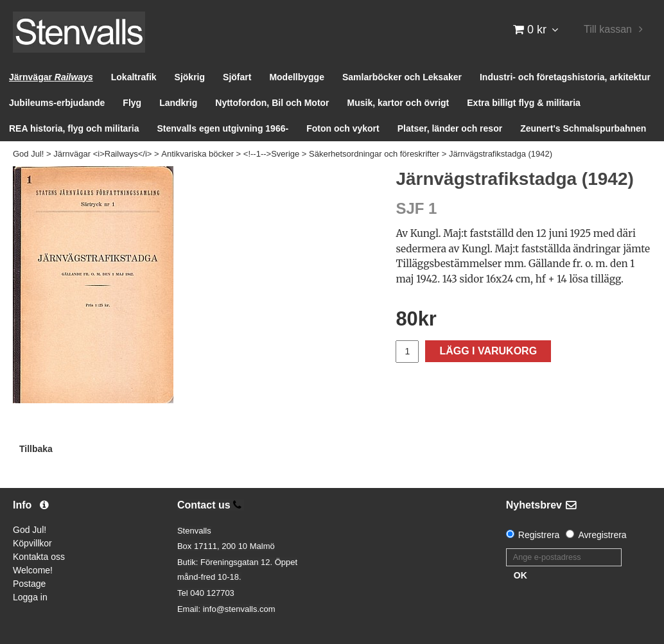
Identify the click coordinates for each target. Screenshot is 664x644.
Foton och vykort (343, 128)
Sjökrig (190, 77)
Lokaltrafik (134, 77)
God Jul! (28, 154)
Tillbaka (36, 449)
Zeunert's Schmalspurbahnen (583, 128)
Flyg (132, 103)
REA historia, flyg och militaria (74, 128)
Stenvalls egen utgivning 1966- (223, 128)
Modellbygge (297, 77)
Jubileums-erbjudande (57, 103)
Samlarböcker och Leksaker (402, 77)
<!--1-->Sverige (271, 154)
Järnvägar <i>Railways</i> (102, 154)
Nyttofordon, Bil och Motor (272, 103)
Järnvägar (51, 77)
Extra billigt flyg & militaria (524, 103)
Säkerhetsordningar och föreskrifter (374, 154)
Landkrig (178, 103)
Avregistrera (602, 535)
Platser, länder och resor (450, 128)
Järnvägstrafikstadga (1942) (501, 154)
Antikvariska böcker (197, 154)
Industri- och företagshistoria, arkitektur (565, 77)
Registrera (539, 535)
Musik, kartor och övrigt (398, 103)
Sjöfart (237, 77)
